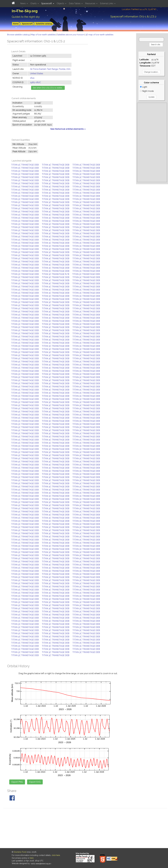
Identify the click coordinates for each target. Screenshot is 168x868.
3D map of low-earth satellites (99, 35)
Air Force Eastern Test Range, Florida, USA (50, 69)
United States (37, 73)
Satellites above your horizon (71, 35)
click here (56, 855)
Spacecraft (27, 24)
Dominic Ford (20, 852)
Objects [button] (61, 3)
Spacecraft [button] (47, 3)
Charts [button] (34, 3)
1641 (32, 78)
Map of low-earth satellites (44, 35)
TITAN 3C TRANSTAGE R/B (55, 274)
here (32, 858)
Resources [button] (91, 3)
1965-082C (35, 82)
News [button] (23, 3)
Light (144, 87)
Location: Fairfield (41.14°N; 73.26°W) (139, 9)
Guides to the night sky (26, 17)
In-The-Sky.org (25, 11)
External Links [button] (107, 3)
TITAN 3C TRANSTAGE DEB (25, 165)
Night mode (147, 91)
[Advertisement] (152, 142)
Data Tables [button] (75, 3)
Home (16, 24)
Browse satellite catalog (19, 35)
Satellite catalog (44, 24)
